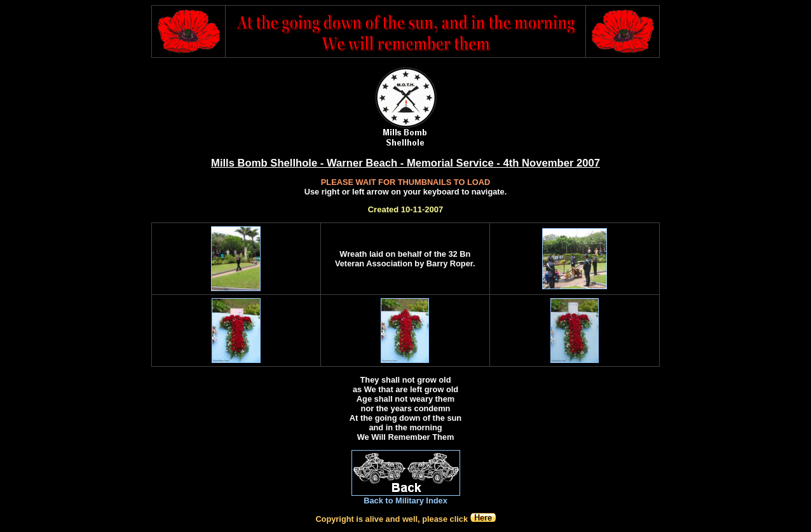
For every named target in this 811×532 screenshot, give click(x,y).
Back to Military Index (405, 501)
